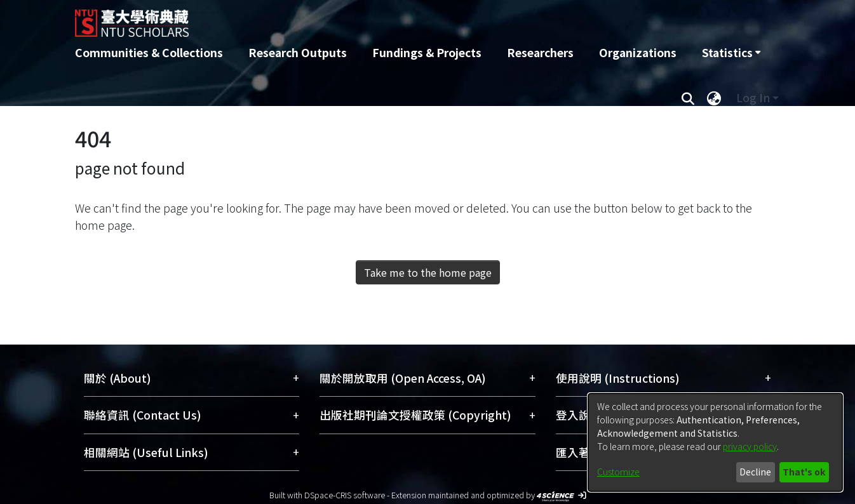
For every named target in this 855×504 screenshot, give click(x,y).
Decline (755, 472)
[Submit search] (688, 98)
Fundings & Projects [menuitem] (427, 52)
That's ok (804, 472)
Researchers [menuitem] (540, 52)
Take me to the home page (428, 272)
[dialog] (715, 442)
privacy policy (750, 446)
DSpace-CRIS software (345, 495)
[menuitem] (731, 53)
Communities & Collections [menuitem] (149, 52)
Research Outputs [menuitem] (298, 52)
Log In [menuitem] (753, 97)
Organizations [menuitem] (638, 52)
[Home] (359, 18)
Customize (618, 472)
